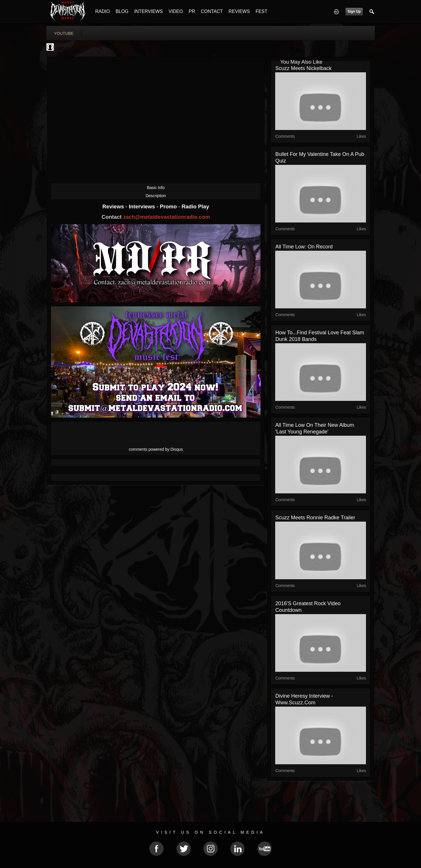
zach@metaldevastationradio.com (166, 217)
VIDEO (176, 11)
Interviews (143, 206)
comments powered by (156, 449)
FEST (262, 11)
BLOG (122, 11)
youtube (64, 33)
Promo (169, 206)
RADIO (103, 11)
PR (192, 11)
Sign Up (354, 12)
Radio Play (195, 206)
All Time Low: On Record (304, 247)
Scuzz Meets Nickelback (303, 68)
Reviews (114, 206)
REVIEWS (239, 11)
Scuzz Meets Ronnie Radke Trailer (315, 518)
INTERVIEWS (149, 11)
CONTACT (212, 11)
